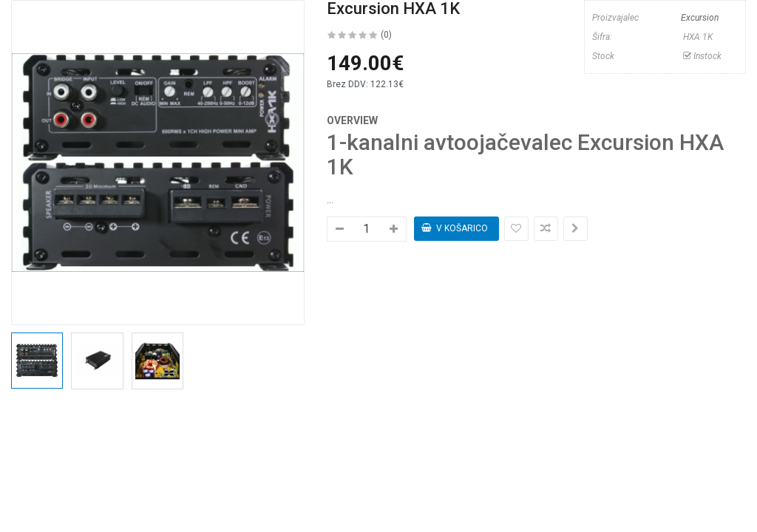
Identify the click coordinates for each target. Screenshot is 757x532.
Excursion (700, 18)
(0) (386, 35)
